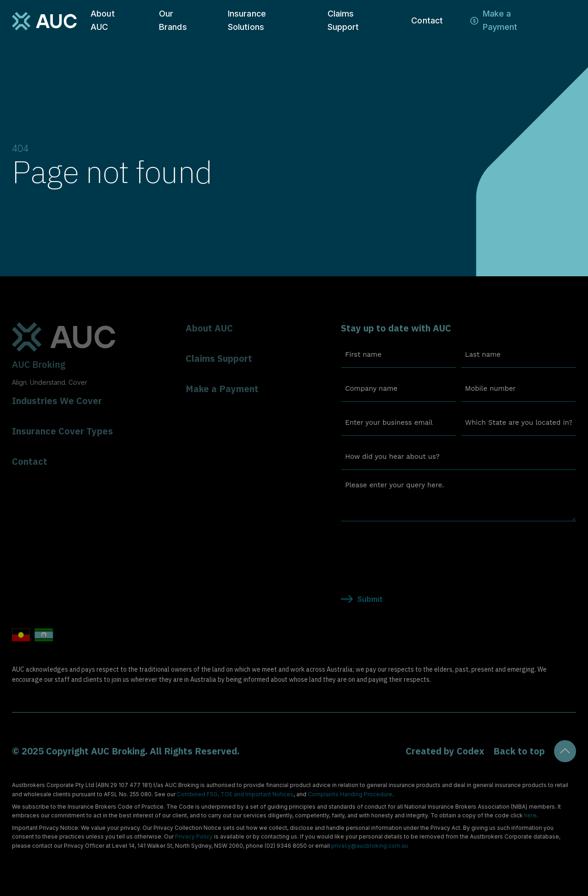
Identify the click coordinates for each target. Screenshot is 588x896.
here (530, 815)
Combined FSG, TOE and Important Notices (235, 794)
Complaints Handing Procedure (350, 794)
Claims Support (343, 20)
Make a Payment (500, 20)
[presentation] (411, 547)
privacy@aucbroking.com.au (370, 846)
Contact (427, 20)
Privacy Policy (194, 836)
